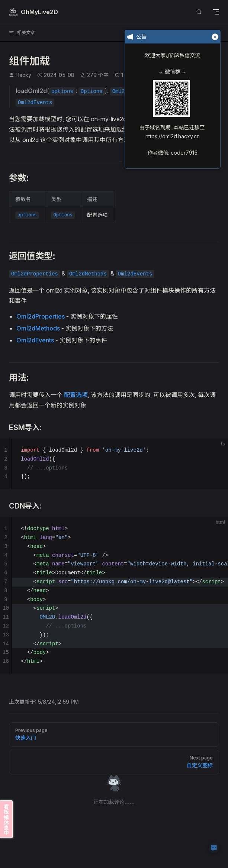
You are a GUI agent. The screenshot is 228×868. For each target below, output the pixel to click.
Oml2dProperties (41, 316)
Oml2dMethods (38, 328)
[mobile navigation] (216, 12)
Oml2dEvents (35, 340)
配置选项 (76, 395)
